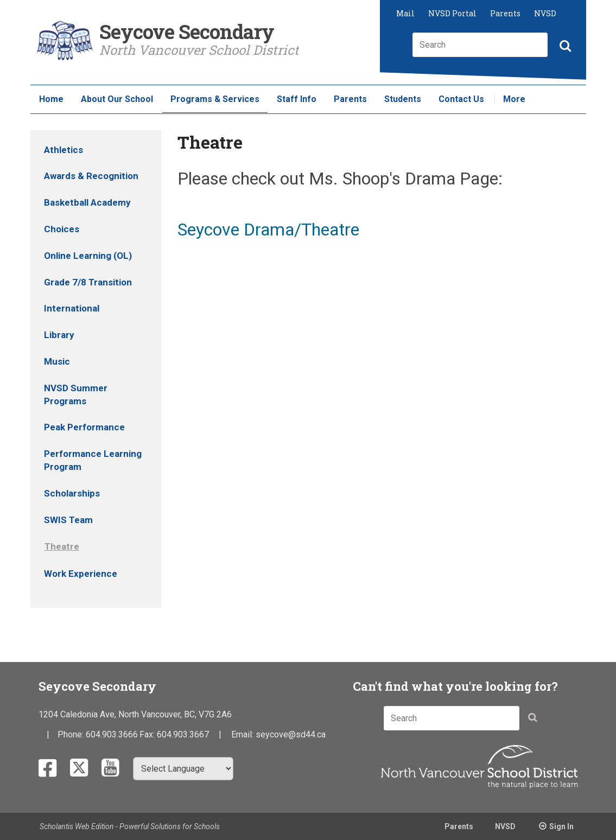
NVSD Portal (452, 13)
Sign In (561, 826)
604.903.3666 (112, 734)
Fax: (148, 734)
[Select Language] (183, 769)
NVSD (545, 13)
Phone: (72, 734)
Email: (243, 734)
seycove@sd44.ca (291, 734)
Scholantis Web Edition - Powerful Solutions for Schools (130, 826)
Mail (405, 13)
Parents (505, 13)
